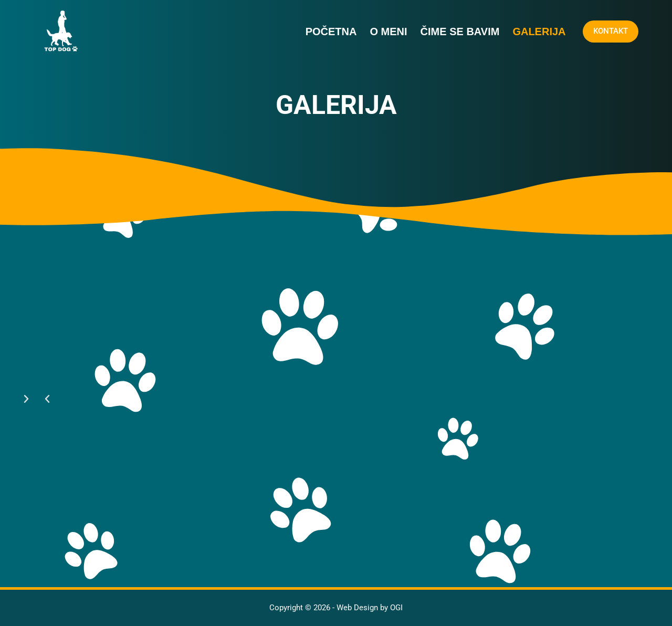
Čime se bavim (460, 32)
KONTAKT (611, 31)
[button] (47, 399)
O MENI (388, 32)
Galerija (539, 32)
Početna (331, 32)
